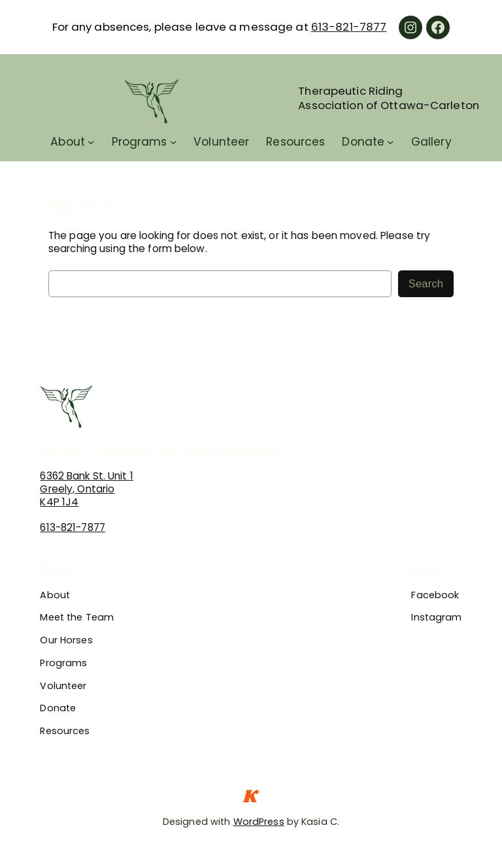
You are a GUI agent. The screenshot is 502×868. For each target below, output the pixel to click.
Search (426, 284)
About (68, 142)
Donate (363, 142)
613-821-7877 (349, 27)
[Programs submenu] (173, 142)
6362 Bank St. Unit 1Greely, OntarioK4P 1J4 (86, 489)
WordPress (259, 822)
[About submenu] (91, 142)
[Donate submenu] (390, 142)
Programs (140, 142)
